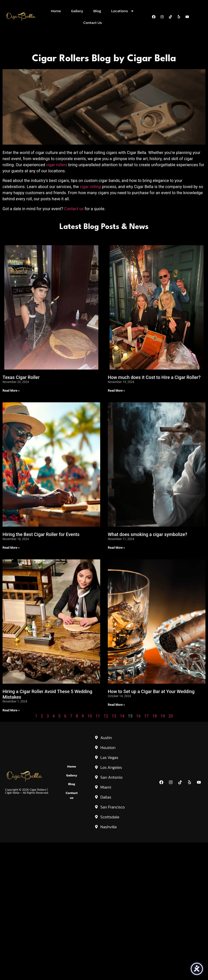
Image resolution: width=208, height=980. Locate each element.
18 (154, 716)
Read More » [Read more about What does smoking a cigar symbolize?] (116, 548)
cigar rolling (90, 187)
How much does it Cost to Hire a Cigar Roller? (154, 377)
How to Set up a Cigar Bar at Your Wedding (151, 691)
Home (56, 11)
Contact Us (93, 22)
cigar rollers (57, 165)
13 (114, 716)
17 (146, 716)
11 (98, 716)
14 (122, 716)
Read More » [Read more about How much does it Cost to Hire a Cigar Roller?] (116, 391)
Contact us (74, 209)
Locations (123, 11)
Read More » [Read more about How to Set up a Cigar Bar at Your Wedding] (116, 705)
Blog (97, 11)
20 (171, 716)
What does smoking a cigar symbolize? (148, 534)
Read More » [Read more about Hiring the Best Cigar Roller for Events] (11, 548)
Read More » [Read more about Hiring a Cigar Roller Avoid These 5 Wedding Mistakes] (11, 710)
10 (90, 716)
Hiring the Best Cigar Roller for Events (41, 534)
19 (163, 716)
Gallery (77, 11)
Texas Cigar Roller (21, 377)
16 (138, 716)
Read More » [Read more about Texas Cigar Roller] (11, 391)
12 (106, 716)
